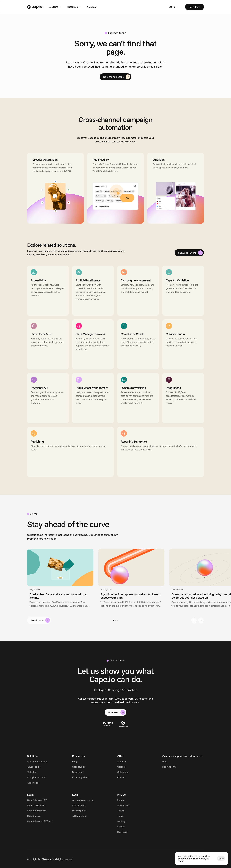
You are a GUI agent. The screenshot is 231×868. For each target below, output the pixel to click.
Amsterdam (123, 805)
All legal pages (80, 816)
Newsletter (78, 772)
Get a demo (123, 772)
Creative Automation (38, 761)
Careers (121, 767)
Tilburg (121, 811)
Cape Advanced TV (37, 800)
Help (165, 761)
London (121, 800)
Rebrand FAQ (169, 767)
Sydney (121, 827)
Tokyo (120, 816)
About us (91, 7)
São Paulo (122, 832)
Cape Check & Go (36, 805)
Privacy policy (79, 811)
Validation (32, 772)
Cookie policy (79, 805)
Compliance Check (37, 777)
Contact (121, 777)
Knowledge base (81, 777)
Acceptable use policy (83, 800)
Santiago (122, 821)
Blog (74, 761)
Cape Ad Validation (37, 811)
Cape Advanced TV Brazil (40, 821)
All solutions (33, 783)
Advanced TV (34, 767)
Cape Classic (34, 816)
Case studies (79, 767)
